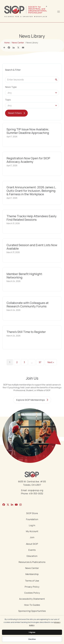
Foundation (32, 519)
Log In (32, 526)
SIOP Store (32, 513)
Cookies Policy (32, 593)
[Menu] (58, 11)
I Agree (32, 632)
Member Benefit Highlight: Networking (25, 276)
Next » (51, 362)
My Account (32, 531)
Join (32, 537)
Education (32, 556)
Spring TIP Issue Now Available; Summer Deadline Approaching (28, 131)
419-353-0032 (36, 493)
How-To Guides (32, 605)
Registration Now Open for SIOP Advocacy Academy (28, 160)
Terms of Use (32, 581)
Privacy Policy (32, 587)
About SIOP (32, 544)
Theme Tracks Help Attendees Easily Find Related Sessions (32, 218)
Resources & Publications (32, 562)
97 (40, 362)
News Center (32, 568)
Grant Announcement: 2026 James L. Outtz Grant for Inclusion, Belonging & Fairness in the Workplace (32, 191)
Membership (32, 574)
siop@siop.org (36, 490)
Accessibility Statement (32, 599)
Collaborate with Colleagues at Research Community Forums (28, 304)
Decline (32, 639)
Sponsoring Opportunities (32, 611)
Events (32, 550)
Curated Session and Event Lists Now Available (32, 247)
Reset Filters (15, 113)
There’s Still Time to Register (26, 332)
